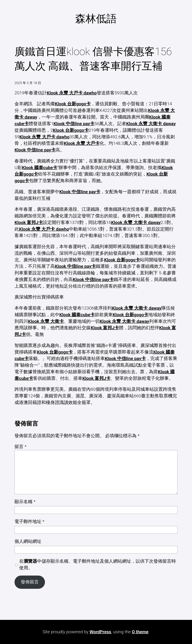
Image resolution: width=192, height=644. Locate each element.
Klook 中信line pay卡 (74, 124)
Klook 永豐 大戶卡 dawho (72, 93)
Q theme (140, 632)
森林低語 (96, 19)
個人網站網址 (28, 541)
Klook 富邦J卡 (29, 222)
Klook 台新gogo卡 (73, 104)
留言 (20, 447)
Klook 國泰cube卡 (40, 168)
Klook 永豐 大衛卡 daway (151, 124)
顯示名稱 (25, 502)
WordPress (100, 632)
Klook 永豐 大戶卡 (82, 143)
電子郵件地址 (29, 521)
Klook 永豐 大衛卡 (46, 321)
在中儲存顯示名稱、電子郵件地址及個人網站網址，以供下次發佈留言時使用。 (98, 564)
